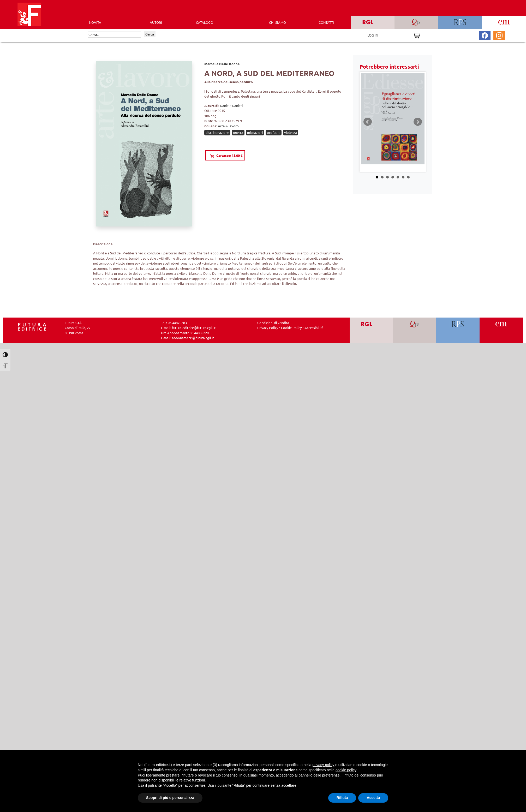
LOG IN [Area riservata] (373, 35)
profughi (274, 132)
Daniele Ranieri (231, 106)
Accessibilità (314, 328)
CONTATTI (326, 22)
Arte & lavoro (228, 126)
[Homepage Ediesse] (32, 326)
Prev (368, 122)
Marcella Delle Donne (222, 64)
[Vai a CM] (501, 330)
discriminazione (217, 132)
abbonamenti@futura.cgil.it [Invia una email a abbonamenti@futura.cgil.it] (193, 338)
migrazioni (255, 132)
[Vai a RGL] (371, 330)
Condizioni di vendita (273, 323)
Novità (95, 22)
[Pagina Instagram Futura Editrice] (499, 35)
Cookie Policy (291, 328)
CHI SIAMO (277, 22)
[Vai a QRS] (415, 330)
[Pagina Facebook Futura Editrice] (485, 35)
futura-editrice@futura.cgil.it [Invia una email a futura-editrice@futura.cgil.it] (194, 328)
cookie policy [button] (346, 770)
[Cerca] (114, 35)
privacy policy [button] (323, 765)
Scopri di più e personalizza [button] (170, 798)
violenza (291, 132)
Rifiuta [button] (342, 798)
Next (418, 122)
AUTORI (156, 22)
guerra (238, 132)
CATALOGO (205, 22)
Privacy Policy (268, 328)
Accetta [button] (373, 798)
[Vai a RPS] (458, 330)
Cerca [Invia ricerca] (150, 34)
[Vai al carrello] (417, 35)
